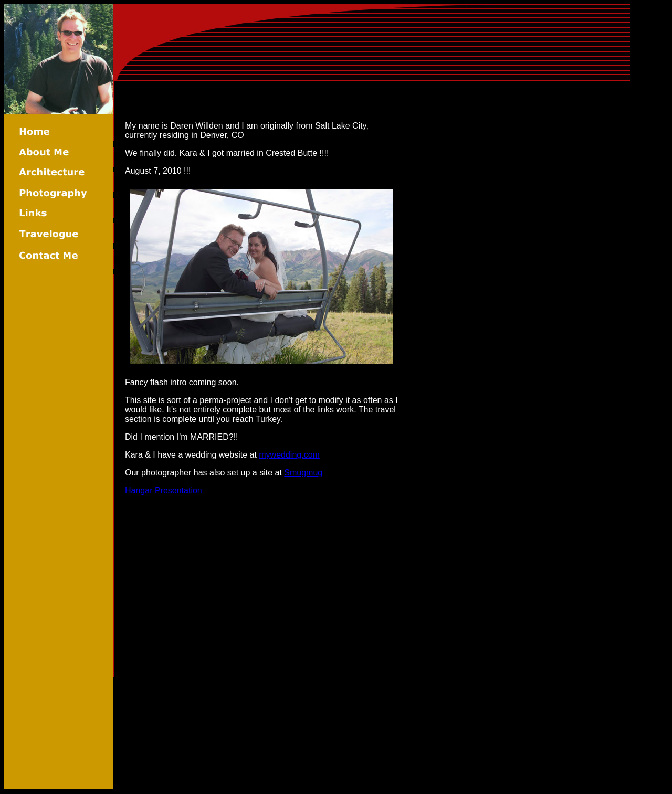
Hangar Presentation (164, 490)
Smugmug (303, 473)
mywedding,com (289, 455)
